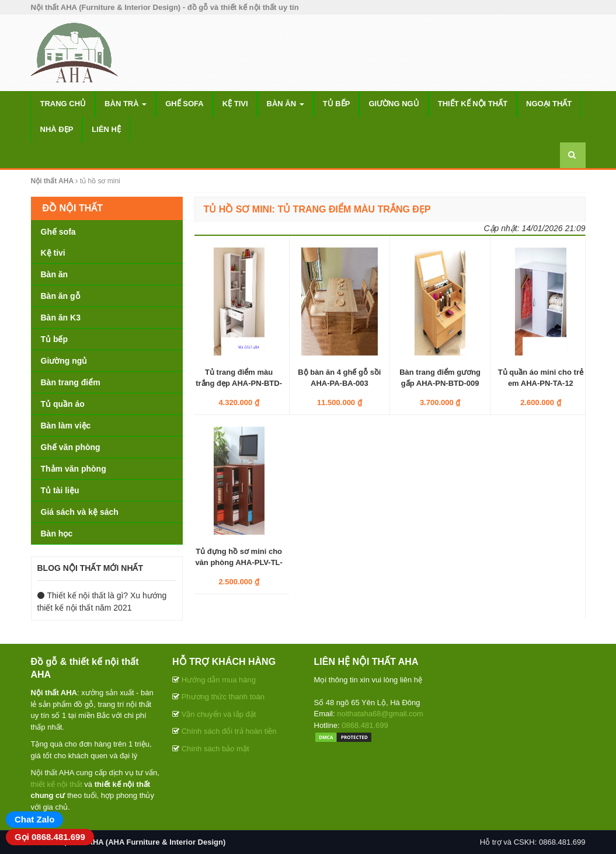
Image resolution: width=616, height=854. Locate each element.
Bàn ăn (286, 104)
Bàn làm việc (66, 426)
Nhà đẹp (57, 129)
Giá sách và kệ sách (80, 512)
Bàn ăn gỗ (60, 296)
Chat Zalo (34, 819)
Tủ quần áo (63, 404)
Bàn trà (126, 104)
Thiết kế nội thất (473, 104)
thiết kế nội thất (57, 784)
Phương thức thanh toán (223, 697)
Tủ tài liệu (60, 490)
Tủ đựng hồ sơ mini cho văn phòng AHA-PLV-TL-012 (239, 562)
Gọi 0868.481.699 (50, 837)
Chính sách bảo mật (215, 749)
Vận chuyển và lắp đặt (219, 714)
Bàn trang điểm (71, 382)
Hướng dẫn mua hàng (219, 680)
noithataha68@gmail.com (380, 714)
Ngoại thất (549, 104)
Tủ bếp (337, 104)
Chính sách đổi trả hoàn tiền (229, 731)
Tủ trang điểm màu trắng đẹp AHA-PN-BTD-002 (239, 383)
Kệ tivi (235, 104)
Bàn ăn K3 (61, 318)
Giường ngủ (394, 104)
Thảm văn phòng (74, 469)
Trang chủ (63, 104)
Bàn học (57, 534)
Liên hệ (106, 129)
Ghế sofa (185, 104)
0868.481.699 (365, 725)
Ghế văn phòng (71, 447)
